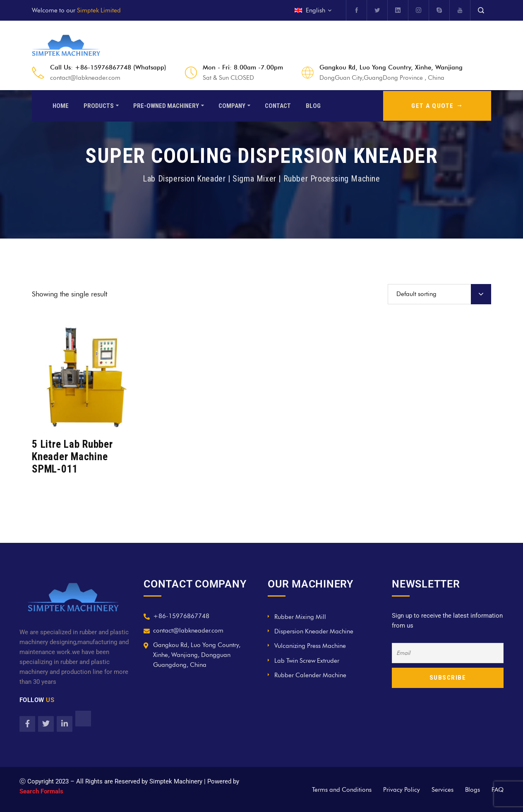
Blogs (473, 790)
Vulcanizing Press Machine (310, 646)
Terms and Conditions (342, 790)
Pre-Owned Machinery (166, 105)
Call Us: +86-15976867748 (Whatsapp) (108, 67)
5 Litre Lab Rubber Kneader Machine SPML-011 (72, 457)
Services (443, 790)
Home (61, 105)
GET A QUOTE (437, 105)
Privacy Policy (402, 790)
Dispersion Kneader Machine (314, 631)
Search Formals (41, 791)
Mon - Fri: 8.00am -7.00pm (243, 67)
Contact (278, 105)
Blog (313, 105)
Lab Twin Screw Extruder (307, 661)
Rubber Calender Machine (310, 675)
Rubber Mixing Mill (300, 617)
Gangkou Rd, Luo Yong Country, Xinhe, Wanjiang (391, 67)
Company (232, 105)
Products (99, 105)
